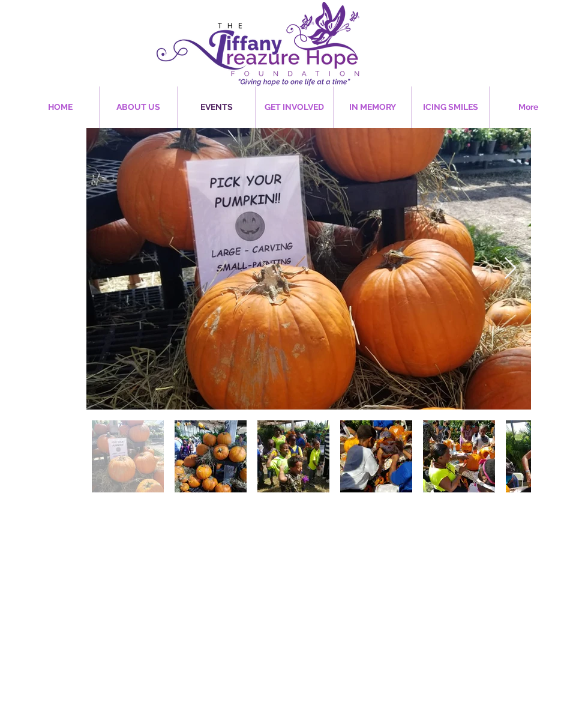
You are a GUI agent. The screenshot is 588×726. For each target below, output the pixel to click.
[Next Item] (510, 269)
